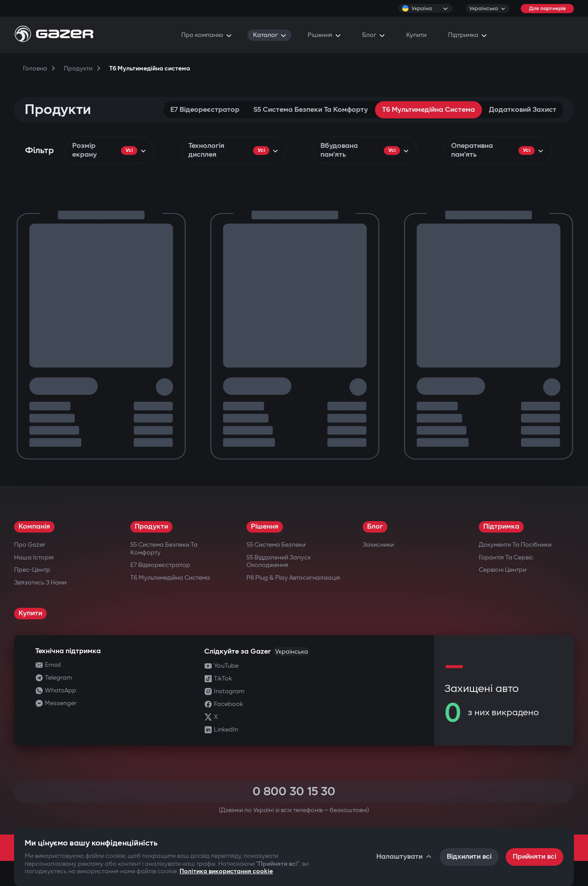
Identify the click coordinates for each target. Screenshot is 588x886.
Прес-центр (32, 570)
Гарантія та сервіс (506, 557)
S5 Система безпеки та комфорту (311, 110)
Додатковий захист (523, 110)
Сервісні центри (503, 570)
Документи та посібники (515, 545)
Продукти (151, 527)
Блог (375, 527)
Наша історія (34, 557)
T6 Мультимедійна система (428, 110)
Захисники (378, 545)
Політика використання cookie (226, 871)
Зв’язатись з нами (40, 583)
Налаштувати (404, 857)
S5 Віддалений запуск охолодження (279, 561)
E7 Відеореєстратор (205, 110)
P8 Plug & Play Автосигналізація (293, 578)
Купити (30, 613)
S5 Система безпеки (276, 545)
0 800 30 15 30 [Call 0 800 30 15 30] (294, 792)
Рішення (265, 527)
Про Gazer (30, 545)
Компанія (34, 527)
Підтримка (501, 527)
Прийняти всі (535, 857)
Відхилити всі (469, 857)
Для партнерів (547, 9)
